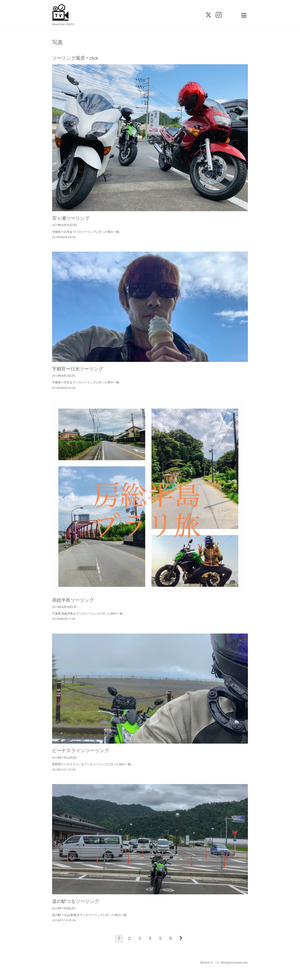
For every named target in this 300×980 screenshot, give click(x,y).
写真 (57, 43)
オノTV (215, 963)
